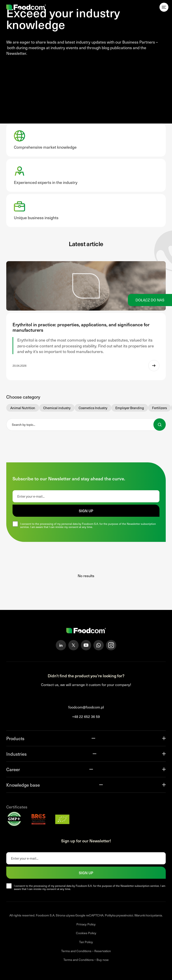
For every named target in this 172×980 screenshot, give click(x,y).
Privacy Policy (86, 924)
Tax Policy (86, 942)
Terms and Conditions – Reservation (86, 951)
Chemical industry (57, 408)
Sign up (86, 511)
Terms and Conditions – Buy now (86, 960)
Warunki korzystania (148, 915)
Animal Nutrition (23, 408)
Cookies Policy (86, 933)
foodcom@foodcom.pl (86, 707)
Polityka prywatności (119, 915)
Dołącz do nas (150, 300)
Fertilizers (159, 408)
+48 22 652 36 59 (86, 716)
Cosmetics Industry (93, 408)
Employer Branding (130, 408)
